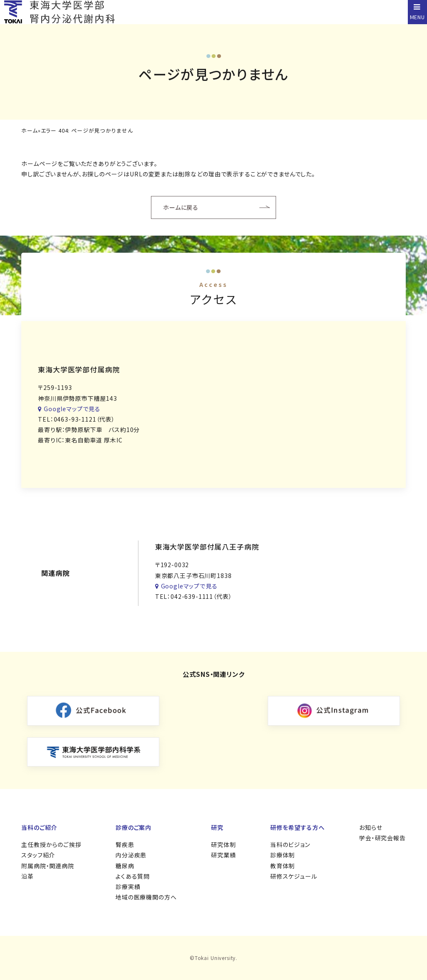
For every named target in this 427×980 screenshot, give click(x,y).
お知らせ (370, 827)
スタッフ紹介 (38, 855)
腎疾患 (125, 844)
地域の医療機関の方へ (146, 897)
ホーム (30, 131)
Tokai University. (216, 958)
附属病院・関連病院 (48, 866)
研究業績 (223, 855)
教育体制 (283, 866)
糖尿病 (125, 866)
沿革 (28, 876)
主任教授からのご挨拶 (51, 844)
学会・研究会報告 (382, 838)
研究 (217, 827)
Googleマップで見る (69, 409)
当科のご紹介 (39, 827)
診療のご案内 (133, 827)
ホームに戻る (181, 207)
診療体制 (283, 855)
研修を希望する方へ (298, 827)
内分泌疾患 (131, 855)
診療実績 (128, 887)
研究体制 (223, 844)
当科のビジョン (290, 844)
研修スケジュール (294, 876)
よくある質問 (133, 876)
